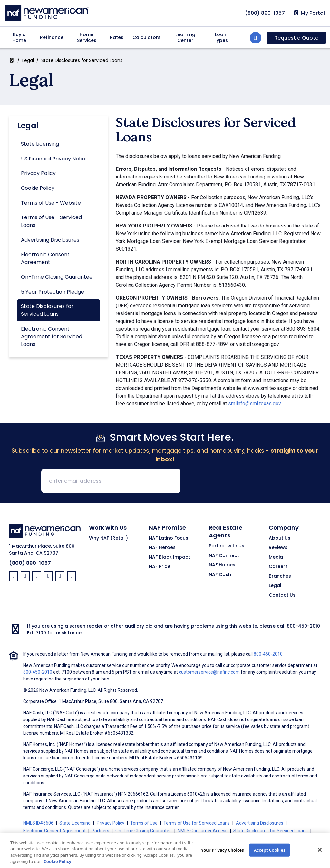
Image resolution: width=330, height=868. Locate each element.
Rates (117, 37)
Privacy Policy (38, 173)
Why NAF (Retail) (108, 538)
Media (276, 557)
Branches (280, 576)
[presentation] (235, 481)
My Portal (309, 13)
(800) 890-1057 (30, 563)
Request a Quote (296, 38)
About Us (280, 538)
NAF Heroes (162, 548)
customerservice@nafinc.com (209, 672)
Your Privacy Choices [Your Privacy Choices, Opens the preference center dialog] (223, 857)
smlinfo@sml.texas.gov (254, 404)
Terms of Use (144, 823)
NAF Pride (160, 567)
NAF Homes (222, 565)
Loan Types (221, 37)
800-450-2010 (303, 626)
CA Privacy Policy (134, 838)
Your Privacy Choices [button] (178, 838)
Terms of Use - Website (51, 203)
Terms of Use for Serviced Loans (197, 823)
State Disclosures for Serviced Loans (47, 310)
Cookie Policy (38, 188)
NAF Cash (220, 575)
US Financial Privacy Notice (55, 159)
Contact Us (282, 595)
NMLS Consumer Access (203, 831)
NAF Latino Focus (169, 538)
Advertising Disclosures (50, 240)
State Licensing (40, 144)
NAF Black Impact (170, 557)
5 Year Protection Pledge (53, 292)
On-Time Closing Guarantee (57, 277)
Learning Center (185, 37)
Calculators (146, 37)
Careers (278, 567)
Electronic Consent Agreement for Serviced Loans (52, 337)
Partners (100, 831)
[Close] (320, 857)
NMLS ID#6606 (38, 823)
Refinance (52, 37)
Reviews (278, 548)
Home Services (87, 37)
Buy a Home (19, 37)
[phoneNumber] (265, 13)
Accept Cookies (270, 857)
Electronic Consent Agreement (45, 258)
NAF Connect (224, 556)
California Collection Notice (83, 838)
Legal (28, 60)
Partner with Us (227, 546)
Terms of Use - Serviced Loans (51, 221)
